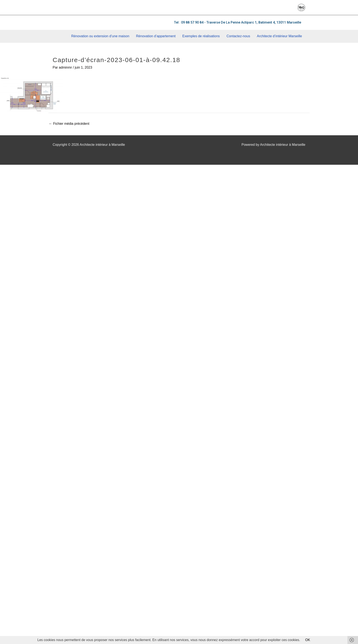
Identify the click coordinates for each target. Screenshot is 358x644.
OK (308, 640)
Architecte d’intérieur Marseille (279, 36)
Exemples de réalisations (201, 36)
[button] (238, 23)
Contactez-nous (238, 36)
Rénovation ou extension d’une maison (100, 36)
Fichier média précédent (69, 124)
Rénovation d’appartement (156, 36)
